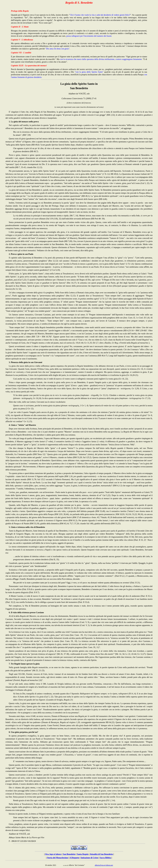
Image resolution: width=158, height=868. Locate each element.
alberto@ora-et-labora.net (104, 865)
